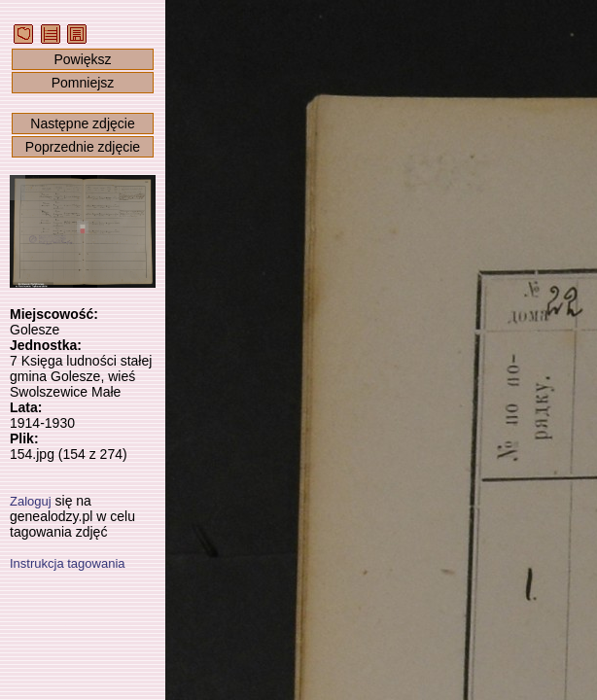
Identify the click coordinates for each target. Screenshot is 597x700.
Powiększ (82, 59)
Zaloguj (31, 501)
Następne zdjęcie (82, 123)
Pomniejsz (83, 83)
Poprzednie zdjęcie (83, 147)
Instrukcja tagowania (68, 563)
